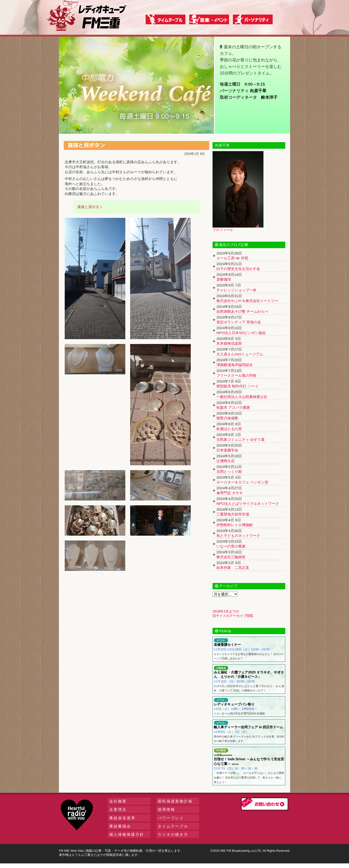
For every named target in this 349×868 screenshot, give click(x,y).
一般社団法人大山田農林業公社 (242, 397)
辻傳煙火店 (226, 461)
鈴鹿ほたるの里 (229, 429)
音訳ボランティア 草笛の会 (239, 322)
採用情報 (167, 809)
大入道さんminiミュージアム (240, 354)
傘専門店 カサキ (230, 493)
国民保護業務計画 (175, 801)
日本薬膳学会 (227, 450)
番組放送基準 (122, 818)
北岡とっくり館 (229, 471)
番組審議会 (120, 826)
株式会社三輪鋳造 (231, 557)
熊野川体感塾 (227, 418)
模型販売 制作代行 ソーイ (238, 386)
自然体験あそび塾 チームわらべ (242, 311)
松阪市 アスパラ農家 (233, 407)
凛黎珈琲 (224, 279)
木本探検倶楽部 (229, 343)
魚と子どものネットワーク (238, 536)
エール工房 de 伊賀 (232, 258)
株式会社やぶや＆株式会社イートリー (247, 301)
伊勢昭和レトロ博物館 (235, 525)
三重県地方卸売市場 (233, 514)
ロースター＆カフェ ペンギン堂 (242, 482)
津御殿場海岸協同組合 (235, 365)
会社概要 (118, 801)
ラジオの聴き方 (173, 834)
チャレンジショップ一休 (236, 290)
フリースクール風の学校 (236, 375)
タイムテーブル (173, 826)
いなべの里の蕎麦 (231, 546)
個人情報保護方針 (127, 834)
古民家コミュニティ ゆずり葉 (241, 439)
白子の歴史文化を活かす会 (238, 269)
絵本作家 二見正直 (233, 568)
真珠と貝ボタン (90, 207)
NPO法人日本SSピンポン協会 (241, 333)
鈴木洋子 (269, 97)
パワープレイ (171, 818)
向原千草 (258, 91)
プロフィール (223, 230)
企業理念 (118, 809)
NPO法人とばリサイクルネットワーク (248, 504)
